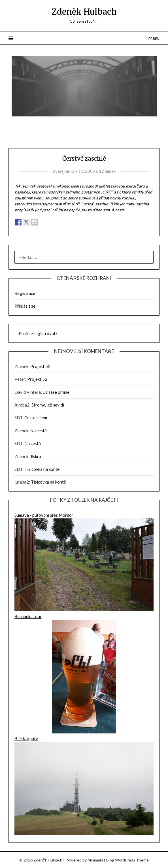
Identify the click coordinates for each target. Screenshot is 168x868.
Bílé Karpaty (84, 786)
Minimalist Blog (101, 860)
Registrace (25, 293)
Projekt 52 (40, 366)
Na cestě (39, 431)
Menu (154, 38)
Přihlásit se (25, 306)
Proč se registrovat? (38, 333)
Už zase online (56, 392)
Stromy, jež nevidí (48, 405)
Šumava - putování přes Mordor (84, 563)
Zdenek (109, 171)
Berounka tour (84, 675)
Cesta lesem (36, 418)
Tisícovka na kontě (42, 469)
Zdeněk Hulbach (84, 12)
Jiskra (36, 456)
